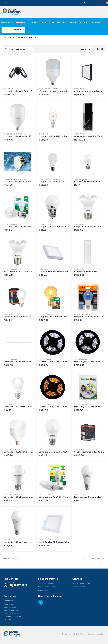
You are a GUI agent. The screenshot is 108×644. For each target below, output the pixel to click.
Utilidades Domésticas (78, 23)
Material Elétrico (38, 23)
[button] (46, 584)
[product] (19, 72)
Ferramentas (22, 23)
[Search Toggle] (21, 12)
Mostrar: (83, 49)
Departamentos (7, 23)
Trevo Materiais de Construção (50, 89)
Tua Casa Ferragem (81, 179)
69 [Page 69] (98, 559)
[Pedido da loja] (24, 49)
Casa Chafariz (9, 89)
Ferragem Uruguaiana (82, 314)
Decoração (96, 23)
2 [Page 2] (86, 559)
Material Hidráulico (57, 23)
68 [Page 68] (93, 559)
